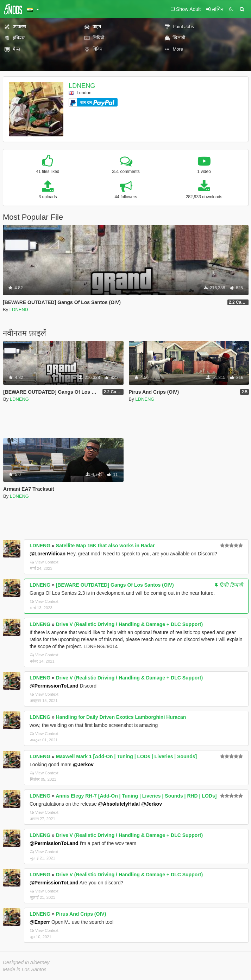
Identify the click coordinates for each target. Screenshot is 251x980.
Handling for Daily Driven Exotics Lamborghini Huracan (121, 717)
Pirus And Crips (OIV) (81, 914)
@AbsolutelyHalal (119, 804)
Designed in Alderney (26, 962)
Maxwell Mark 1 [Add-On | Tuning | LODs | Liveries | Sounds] (126, 756)
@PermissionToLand (54, 686)
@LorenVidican (48, 554)
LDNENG (82, 86)
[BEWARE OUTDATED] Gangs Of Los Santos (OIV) (115, 585)
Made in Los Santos (25, 969)
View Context (44, 562)
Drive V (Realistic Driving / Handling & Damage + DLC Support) (129, 624)
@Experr (40, 922)
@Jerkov (83, 765)
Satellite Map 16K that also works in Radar (105, 546)
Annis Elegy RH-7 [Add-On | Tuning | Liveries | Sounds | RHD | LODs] (136, 796)
